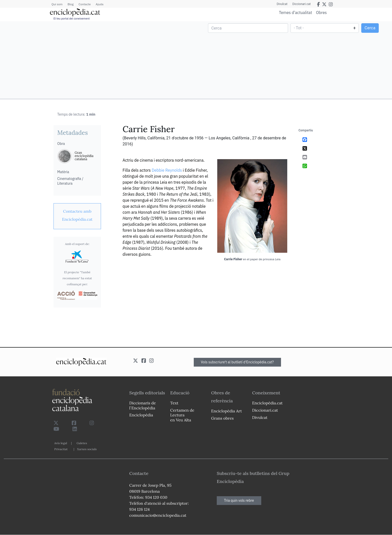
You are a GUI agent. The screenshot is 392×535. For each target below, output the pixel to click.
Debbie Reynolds (167, 170)
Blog (70, 4)
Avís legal (61, 443)
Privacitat (61, 449)
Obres (321, 12)
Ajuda (100, 4)
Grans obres (222, 418)
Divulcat (282, 4)
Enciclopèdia (141, 415)
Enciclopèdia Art (227, 411)
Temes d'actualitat (295, 13)
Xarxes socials (87, 449)
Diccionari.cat (302, 4)
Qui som (57, 4)
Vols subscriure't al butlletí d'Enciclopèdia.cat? (237, 362)
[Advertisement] (99, 60)
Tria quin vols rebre (239, 500)
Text (174, 403)
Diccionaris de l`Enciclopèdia (142, 405)
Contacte (84, 4)
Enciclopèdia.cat (267, 403)
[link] (77, 215)
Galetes (82, 443)
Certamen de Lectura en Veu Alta (182, 415)
